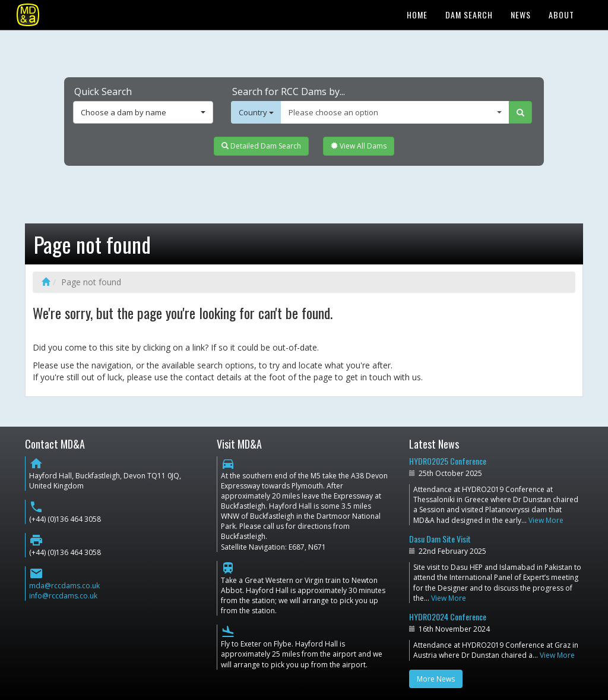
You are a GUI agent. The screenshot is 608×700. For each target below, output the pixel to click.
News (521, 15)
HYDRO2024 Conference (448, 617)
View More (546, 520)
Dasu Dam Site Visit (440, 539)
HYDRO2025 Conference (448, 461)
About (561, 15)
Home (417, 15)
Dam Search (469, 15)
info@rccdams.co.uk (63, 596)
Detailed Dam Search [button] (261, 146)
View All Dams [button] (359, 146)
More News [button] (436, 679)
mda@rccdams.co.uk (64, 586)
